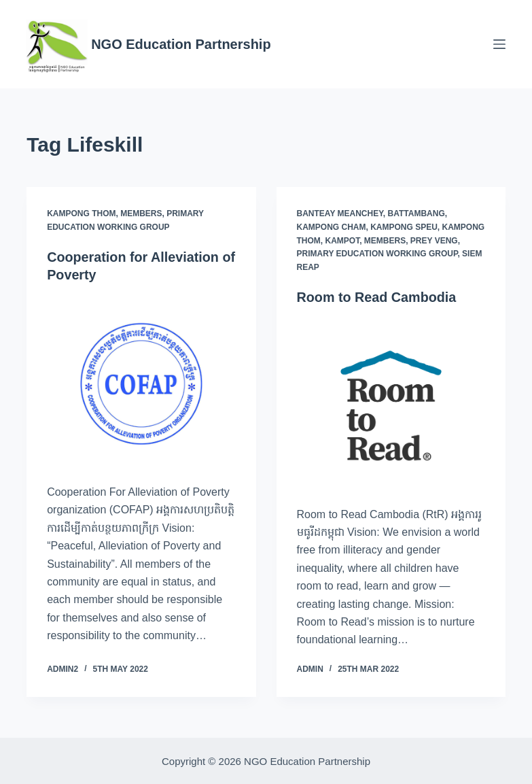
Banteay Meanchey (340, 214)
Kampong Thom (81, 214)
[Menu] (499, 44)
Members (141, 214)
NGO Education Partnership (181, 44)
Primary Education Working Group (377, 254)
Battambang (416, 214)
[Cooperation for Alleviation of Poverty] (141, 383)
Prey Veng (434, 241)
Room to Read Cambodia (378, 297)
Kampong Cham (332, 227)
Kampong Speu (404, 227)
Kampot (343, 241)
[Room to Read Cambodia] (391, 406)
